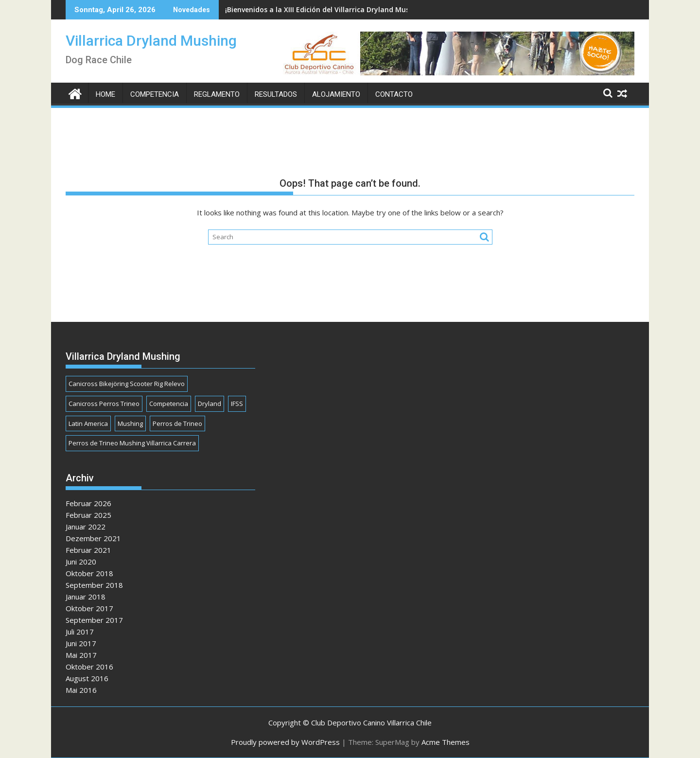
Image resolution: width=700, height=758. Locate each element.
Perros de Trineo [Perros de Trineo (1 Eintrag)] (177, 423)
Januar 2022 (86, 527)
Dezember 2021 (93, 538)
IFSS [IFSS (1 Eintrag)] (237, 404)
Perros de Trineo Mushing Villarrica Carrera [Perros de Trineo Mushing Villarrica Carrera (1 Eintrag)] (132, 443)
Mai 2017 (81, 655)
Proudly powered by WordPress (285, 742)
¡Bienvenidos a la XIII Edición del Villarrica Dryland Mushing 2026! (334, 9)
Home (105, 94)
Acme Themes (446, 742)
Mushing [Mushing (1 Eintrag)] (130, 423)
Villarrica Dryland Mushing (151, 41)
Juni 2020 (81, 562)
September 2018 (94, 585)
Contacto (394, 94)
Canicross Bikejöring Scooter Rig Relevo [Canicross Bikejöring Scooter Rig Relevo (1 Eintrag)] (127, 384)
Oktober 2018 (89, 573)
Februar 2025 (88, 515)
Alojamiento (336, 94)
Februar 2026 (88, 503)
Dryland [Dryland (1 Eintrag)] (210, 404)
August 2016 (87, 678)
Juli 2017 (80, 632)
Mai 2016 (81, 690)
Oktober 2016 (89, 667)
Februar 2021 (88, 550)
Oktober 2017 (89, 608)
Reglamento (217, 94)
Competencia (155, 94)
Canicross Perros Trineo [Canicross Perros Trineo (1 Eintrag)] (104, 404)
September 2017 (94, 620)
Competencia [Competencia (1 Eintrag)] (169, 404)
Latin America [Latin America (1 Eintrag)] (88, 423)
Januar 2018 (86, 597)
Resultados (276, 94)
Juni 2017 (81, 643)
